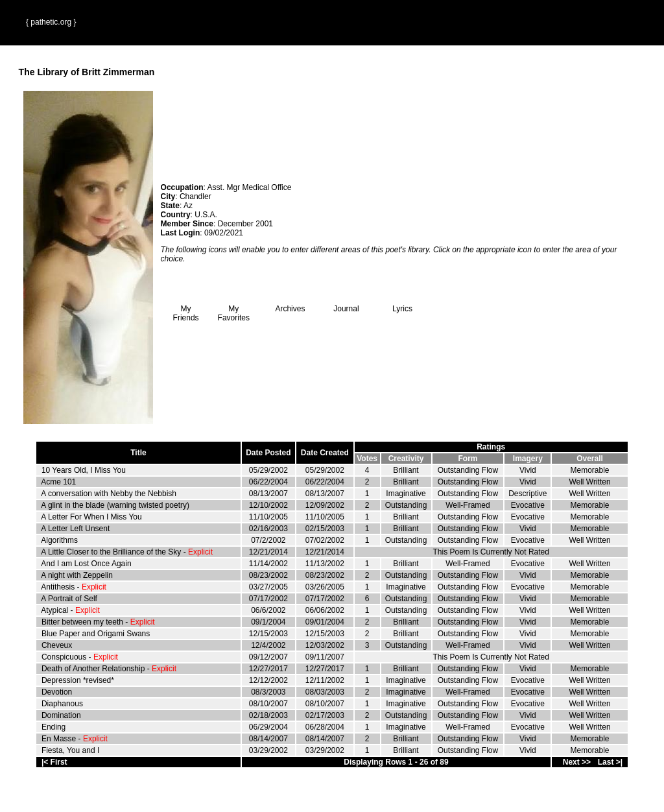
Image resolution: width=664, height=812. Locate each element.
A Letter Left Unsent (75, 529)
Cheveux (57, 645)
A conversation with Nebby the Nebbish (109, 494)
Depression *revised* (78, 680)
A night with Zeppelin (77, 575)
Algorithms (59, 540)
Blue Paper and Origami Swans (96, 634)
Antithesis (58, 587)
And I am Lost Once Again (86, 564)
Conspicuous (64, 657)
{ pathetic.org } (51, 22)
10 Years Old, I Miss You (84, 470)
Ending (53, 727)
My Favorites (234, 310)
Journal (346, 305)
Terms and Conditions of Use (332, 794)
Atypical (54, 610)
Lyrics (402, 305)
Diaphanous (62, 704)
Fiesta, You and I (70, 750)
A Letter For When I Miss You (91, 517)
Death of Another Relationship (93, 669)
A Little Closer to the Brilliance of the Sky (111, 552)
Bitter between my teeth (82, 622)
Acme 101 (58, 482)
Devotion (57, 692)
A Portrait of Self (69, 599)
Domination (61, 715)
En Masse (59, 739)
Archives (290, 305)
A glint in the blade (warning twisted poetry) (115, 505)
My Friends (186, 310)
